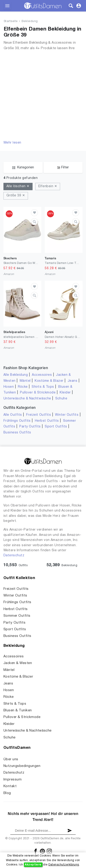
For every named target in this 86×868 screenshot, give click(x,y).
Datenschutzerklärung (64, 865)
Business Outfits (17, 433)
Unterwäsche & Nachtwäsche (27, 399)
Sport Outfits (56, 427)
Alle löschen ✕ (18, 186)
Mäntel (25, 381)
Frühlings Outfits (17, 421)
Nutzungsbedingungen (22, 766)
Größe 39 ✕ (16, 196)
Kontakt (10, 786)
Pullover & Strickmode (38, 393)
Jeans (72, 381)
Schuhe (61, 399)
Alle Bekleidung (16, 375)
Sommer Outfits (17, 616)
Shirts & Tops (43, 387)
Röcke (23, 387)
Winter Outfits (67, 415)
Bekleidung (30, 21)
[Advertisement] (43, 95)
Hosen (9, 387)
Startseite (11, 21)
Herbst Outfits (47, 421)
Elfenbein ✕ (48, 186)
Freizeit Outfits (39, 415)
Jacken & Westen (18, 663)
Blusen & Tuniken (18, 710)
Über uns (11, 759)
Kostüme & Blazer (49, 381)
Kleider (65, 393)
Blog (7, 793)
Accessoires (42, 375)
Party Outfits (30, 427)
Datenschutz (14, 556)
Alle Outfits (13, 415)
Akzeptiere (33, 865)
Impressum (12, 780)
